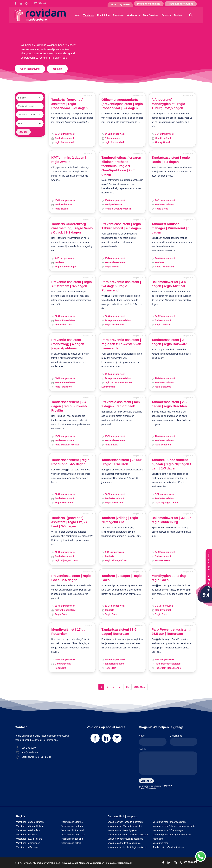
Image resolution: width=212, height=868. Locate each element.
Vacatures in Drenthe (72, 822)
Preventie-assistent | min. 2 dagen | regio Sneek (121, 404)
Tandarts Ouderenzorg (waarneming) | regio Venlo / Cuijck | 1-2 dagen (72, 228)
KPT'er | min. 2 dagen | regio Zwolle (69, 160)
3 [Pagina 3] (114, 687)
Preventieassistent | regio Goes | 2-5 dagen (71, 578)
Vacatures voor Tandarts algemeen (125, 822)
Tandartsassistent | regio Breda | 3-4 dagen (171, 160)
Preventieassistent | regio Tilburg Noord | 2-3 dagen (121, 226)
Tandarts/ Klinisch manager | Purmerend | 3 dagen (171, 228)
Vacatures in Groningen (28, 843)
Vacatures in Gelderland (28, 830)
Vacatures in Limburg (72, 826)
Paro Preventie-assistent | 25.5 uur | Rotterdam (171, 632)
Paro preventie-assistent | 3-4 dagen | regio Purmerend (121, 286)
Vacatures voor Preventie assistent (125, 839)
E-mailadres (184, 740)
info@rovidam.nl (30, 752)
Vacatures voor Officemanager (168, 830)
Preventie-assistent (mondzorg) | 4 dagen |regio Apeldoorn (68, 344)
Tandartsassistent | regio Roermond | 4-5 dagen (70, 462)
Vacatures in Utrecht (26, 835)
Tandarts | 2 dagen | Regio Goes (122, 578)
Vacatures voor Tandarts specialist (125, 826)
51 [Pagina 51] (127, 687)
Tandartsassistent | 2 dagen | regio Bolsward (169, 342)
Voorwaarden (152, 788)
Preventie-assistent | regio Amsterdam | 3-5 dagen (72, 284)
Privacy (142, 788)
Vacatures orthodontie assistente (124, 843)
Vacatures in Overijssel (73, 835)
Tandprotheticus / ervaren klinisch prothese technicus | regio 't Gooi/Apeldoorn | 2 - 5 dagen (121, 166)
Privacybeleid (69, 863)
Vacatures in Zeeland (72, 839)
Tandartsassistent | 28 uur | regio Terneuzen (122, 462)
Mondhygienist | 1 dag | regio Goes (170, 578)
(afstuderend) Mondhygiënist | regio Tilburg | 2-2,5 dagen (168, 104)
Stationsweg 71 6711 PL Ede (36, 757)
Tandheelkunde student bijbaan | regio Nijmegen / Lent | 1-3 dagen (171, 464)
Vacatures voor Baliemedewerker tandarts (174, 826)
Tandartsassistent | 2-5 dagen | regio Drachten (169, 404)
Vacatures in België (71, 843)
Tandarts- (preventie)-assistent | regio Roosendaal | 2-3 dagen (69, 104)
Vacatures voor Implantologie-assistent (127, 847)
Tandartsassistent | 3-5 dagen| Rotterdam (119, 632)
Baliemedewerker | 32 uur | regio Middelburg (172, 520)
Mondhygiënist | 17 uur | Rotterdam (70, 632)
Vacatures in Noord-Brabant (30, 822)
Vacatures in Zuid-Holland (29, 839)
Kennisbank (126, 863)
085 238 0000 (29, 748)
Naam (153, 740)
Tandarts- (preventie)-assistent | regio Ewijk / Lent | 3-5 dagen (69, 522)
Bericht (168, 762)
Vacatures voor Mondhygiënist (123, 830)
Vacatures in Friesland (73, 830)
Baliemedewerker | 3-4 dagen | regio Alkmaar (169, 284)
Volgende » (140, 687)
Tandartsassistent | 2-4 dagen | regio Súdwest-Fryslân (69, 406)
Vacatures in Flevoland (28, 847)
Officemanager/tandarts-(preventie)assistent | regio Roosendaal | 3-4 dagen (122, 104)
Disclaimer (112, 863)
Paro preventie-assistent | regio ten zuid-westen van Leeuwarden (121, 344)
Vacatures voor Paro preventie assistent (128, 835)
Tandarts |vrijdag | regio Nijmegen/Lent (120, 520)
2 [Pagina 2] (107, 687)
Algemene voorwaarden (91, 863)
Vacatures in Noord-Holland (30, 826)
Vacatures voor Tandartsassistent (170, 822)
